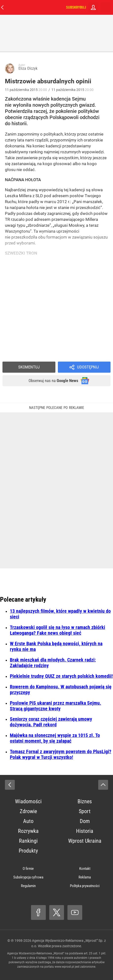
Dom (85, 821)
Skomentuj (29, 367)
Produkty (28, 851)
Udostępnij (88, 367)
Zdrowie (28, 811)
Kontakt (85, 869)
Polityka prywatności (85, 886)
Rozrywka (28, 831)
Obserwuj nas (53, 381)
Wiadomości (28, 801)
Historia (85, 831)
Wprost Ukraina (85, 841)
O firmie (28, 869)
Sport (85, 811)
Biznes (85, 801)
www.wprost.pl (64, 967)
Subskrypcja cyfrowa (28, 877)
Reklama (85, 877)
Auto (28, 821)
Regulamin (28, 886)
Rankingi (28, 841)
